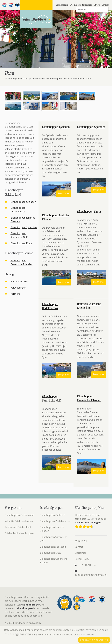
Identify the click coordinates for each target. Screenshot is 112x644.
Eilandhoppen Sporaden (24, 227)
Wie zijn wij (75, 5)
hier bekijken (88, 635)
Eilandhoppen (62, 5)
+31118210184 (87, 565)
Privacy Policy (82, 559)
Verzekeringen (18, 288)
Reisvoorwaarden (20, 282)
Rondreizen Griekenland (18, 527)
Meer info (63, 193)
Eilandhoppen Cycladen (23, 202)
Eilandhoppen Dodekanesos (55, 521)
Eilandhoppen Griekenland (19, 515)
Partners (15, 294)
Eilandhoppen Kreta (21, 243)
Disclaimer (80, 553)
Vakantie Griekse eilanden (19, 521)
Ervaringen (87, 5)
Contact (105, 5)
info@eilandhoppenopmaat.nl (91, 575)
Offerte (97, 5)
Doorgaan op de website (94, 640)
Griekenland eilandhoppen (19, 533)
